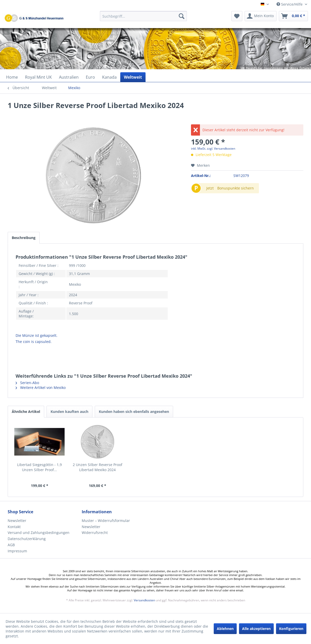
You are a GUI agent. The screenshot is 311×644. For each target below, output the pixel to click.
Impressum (17, 551)
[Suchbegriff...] (143, 16)
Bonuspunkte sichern (236, 188)
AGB (11, 545)
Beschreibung (24, 238)
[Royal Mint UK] (38, 77)
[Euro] (90, 77)
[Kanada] (109, 77)
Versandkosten (144, 600)
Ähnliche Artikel (26, 412)
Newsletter (17, 521)
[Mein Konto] (261, 16)
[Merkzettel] (237, 16)
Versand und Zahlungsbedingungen (39, 533)
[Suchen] (182, 16)
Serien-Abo (27, 383)
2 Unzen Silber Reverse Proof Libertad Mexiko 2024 (98, 467)
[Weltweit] (133, 77)
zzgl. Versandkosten (221, 148)
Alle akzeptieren (256, 629)
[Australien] (69, 77)
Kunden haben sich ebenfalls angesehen (134, 412)
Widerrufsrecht (95, 533)
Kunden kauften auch (69, 412)
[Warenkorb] (293, 16)
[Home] (12, 77)
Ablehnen (225, 629)
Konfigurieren (291, 629)
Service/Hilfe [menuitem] (290, 4)
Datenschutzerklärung (27, 539)
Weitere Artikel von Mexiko (41, 387)
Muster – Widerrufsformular (106, 521)
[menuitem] (143, 19)
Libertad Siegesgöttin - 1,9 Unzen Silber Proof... (39, 467)
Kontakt (14, 527)
